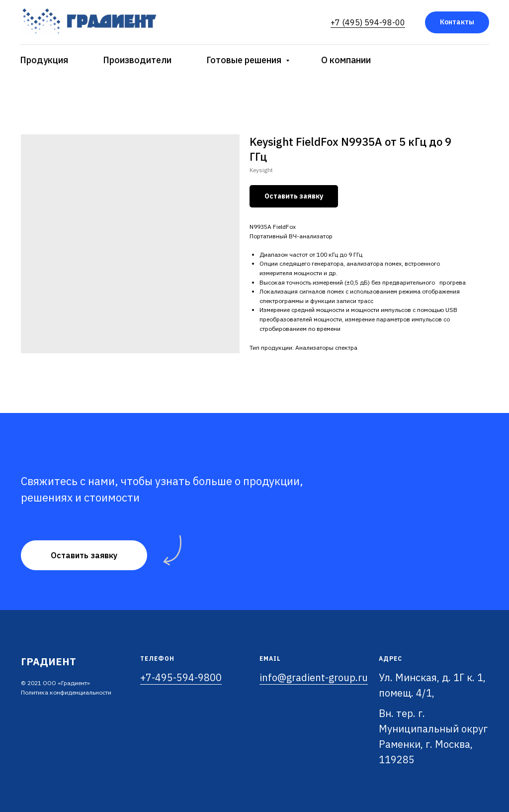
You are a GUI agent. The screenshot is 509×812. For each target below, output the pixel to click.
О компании (346, 60)
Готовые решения (245, 60)
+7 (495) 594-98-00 (368, 22)
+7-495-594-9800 (181, 677)
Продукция (44, 60)
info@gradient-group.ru (314, 677)
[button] (84, 555)
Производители (137, 60)
